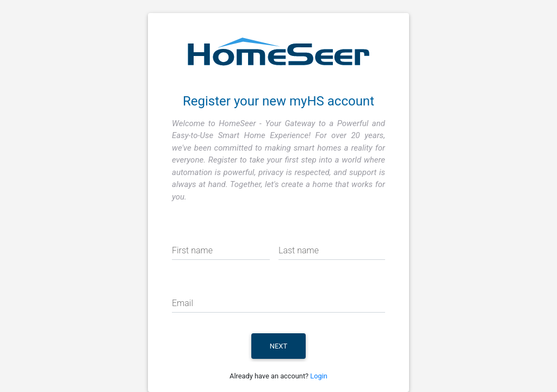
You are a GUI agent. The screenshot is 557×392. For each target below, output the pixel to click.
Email (182, 303)
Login (319, 376)
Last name (299, 250)
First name (192, 250)
